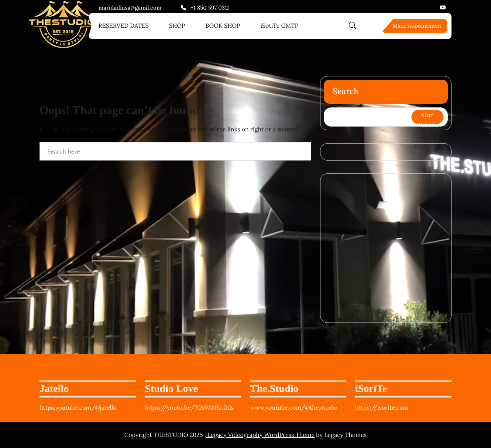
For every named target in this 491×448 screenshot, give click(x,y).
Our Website (428, 118)
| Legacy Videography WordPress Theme (260, 435)
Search (346, 92)
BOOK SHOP (223, 26)
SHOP (177, 26)
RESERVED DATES (124, 26)
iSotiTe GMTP (280, 26)
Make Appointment (417, 26)
